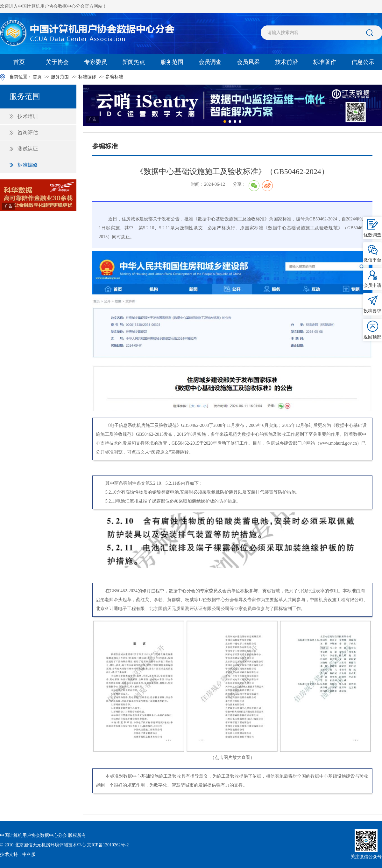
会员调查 (210, 62)
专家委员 (95, 62)
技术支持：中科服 (18, 854)
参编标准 (114, 77)
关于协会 (57, 62)
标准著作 (325, 62)
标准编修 (87, 77)
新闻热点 (134, 62)
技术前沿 (286, 62)
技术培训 (28, 116)
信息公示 (363, 62)
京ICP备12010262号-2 (108, 845)
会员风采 (248, 62)
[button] (225, 122)
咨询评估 (28, 132)
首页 (19, 62)
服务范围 (172, 62)
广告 (9, 206)
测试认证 (28, 149)
